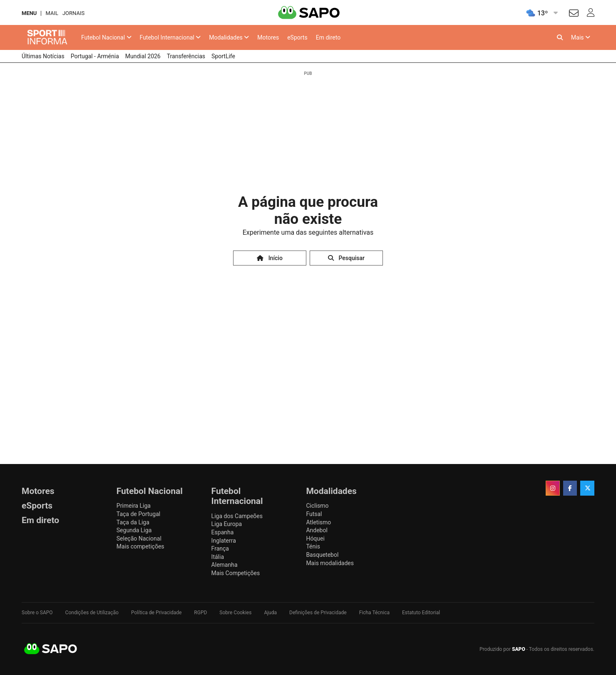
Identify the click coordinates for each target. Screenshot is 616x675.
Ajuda (270, 613)
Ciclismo (317, 506)
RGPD (200, 613)
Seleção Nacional (139, 539)
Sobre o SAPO (37, 613)
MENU (29, 13)
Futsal (314, 514)
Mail (52, 13)
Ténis (313, 546)
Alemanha (225, 565)
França (220, 548)
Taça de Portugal (138, 514)
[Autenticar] (574, 14)
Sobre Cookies (235, 613)
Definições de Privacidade (318, 613)
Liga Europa (227, 524)
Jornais (73, 13)
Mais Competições (236, 573)
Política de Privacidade (156, 613)
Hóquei (315, 539)
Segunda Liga (134, 530)
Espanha (223, 532)
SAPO (51, 649)
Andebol (317, 530)
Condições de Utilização (92, 613)
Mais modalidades (330, 563)
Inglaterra (224, 541)
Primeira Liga (134, 506)
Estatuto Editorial (421, 613)
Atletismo (318, 522)
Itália (218, 557)
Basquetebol (322, 555)
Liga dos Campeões (237, 516)
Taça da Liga (133, 522)
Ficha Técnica (374, 613)
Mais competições (140, 546)
